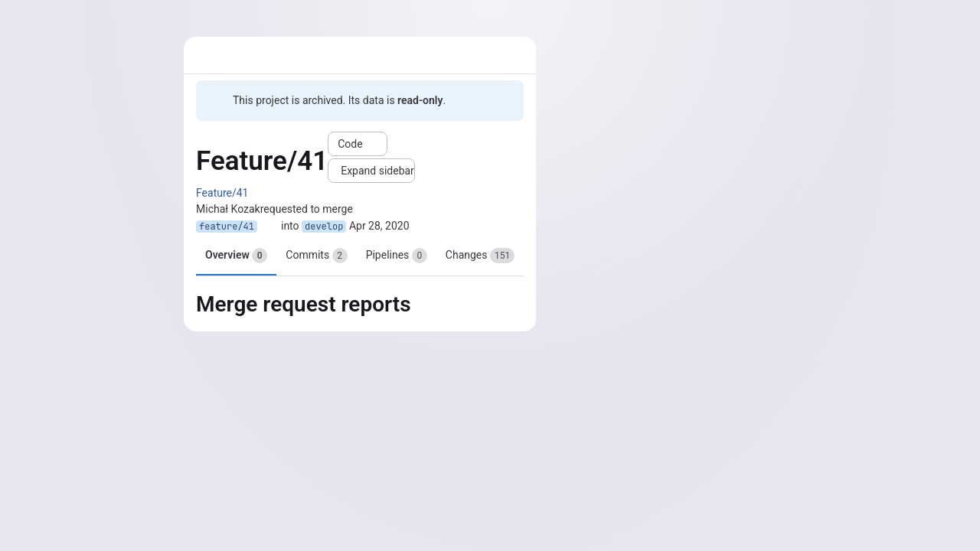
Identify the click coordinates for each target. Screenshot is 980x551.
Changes (480, 256)
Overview (236, 256)
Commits (316, 256)
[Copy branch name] (269, 227)
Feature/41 (222, 193)
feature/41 (227, 227)
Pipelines (397, 256)
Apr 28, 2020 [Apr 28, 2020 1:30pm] (379, 226)
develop (324, 227)
